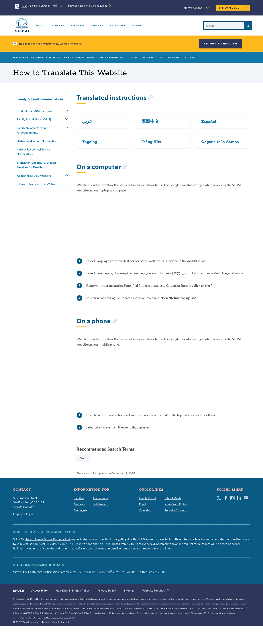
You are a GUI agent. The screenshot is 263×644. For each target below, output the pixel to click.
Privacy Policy (107, 590)
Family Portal (147, 498)
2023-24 (91, 572)
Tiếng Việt (71, 6)
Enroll (143, 504)
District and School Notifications (38, 141)
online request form (188, 544)
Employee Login (234, 8)
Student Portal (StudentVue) (35, 111)
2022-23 (105, 572)
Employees (81, 510)
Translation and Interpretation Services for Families (36, 165)
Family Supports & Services (54, 57)
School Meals (173, 498)
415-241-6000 (24, 506)
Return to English (220, 44)
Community (101, 498)
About (40, 25)
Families (79, 498)
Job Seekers (100, 504)
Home (17, 57)
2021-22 (120, 572)
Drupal (83, 458)
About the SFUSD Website (137, 57)
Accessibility (40, 590)
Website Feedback (156, 590)
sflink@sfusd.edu (28, 544)
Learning (78, 25)
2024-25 (77, 572)
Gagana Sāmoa (99, 6)
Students (79, 504)
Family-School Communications (96, 57)
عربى (24, 6)
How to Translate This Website (38, 184)
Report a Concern (175, 510)
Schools (58, 25)
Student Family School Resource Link (48, 539)
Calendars (118, 25)
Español (45, 6)
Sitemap (129, 590)
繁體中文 (58, 6)
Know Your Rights (176, 504)
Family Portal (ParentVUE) (34, 119)
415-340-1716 (57, 544)
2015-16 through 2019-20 (148, 572)
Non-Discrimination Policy (73, 590)
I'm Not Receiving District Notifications (33, 152)
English (34, 6)
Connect (139, 25)
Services (97, 25)
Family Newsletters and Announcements (32, 130)
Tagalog (84, 6)
